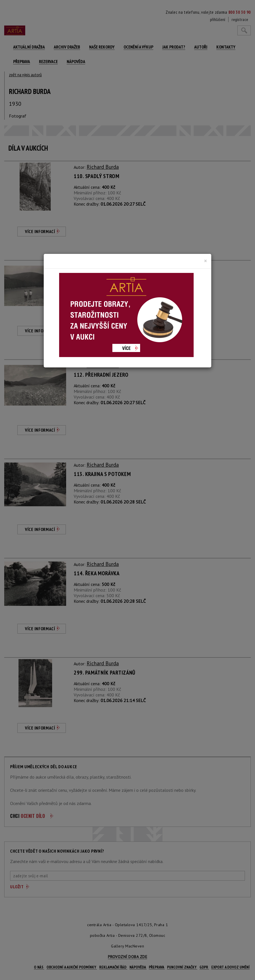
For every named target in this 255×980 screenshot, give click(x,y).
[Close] (206, 261)
